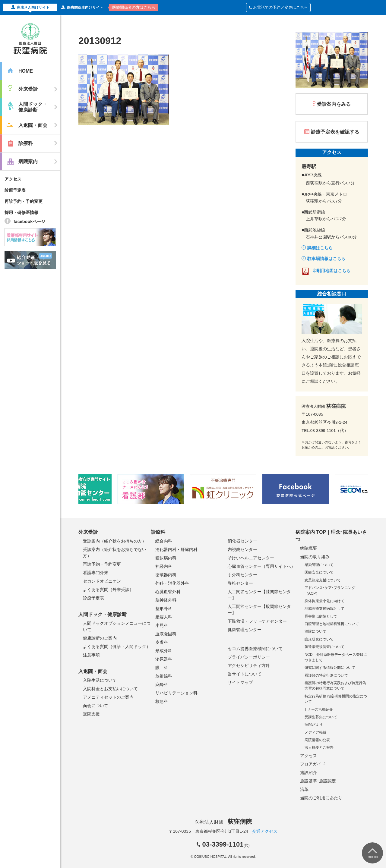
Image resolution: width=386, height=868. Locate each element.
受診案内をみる (334, 104)
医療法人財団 (223, 822)
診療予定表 (15, 190)
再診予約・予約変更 (24, 201)
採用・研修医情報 (21, 212)
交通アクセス (265, 831)
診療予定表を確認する (335, 132)
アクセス (13, 179)
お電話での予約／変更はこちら (278, 7)
